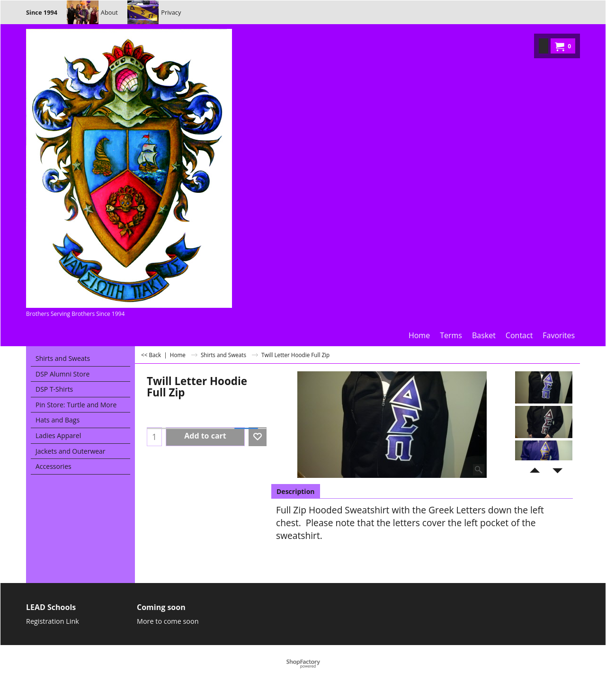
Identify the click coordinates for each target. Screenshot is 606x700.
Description (296, 491)
